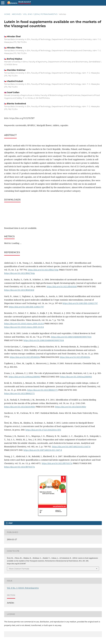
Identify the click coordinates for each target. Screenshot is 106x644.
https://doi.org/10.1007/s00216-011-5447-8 (71, 447)
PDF (10, 523)
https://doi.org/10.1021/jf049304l (62, 286)
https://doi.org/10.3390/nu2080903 (24, 377)
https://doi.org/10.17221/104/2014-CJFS (43, 430)
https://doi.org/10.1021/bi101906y (20, 407)
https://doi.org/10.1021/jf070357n (57, 463)
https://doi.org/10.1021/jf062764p (43, 270)
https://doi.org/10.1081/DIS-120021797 (80, 303)
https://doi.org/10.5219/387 (22, 118)
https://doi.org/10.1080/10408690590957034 (71, 337)
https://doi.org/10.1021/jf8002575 (42, 390)
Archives (17, 14)
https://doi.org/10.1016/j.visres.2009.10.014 (24, 324)
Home (7, 14)
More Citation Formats (19, 569)
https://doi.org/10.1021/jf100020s (25, 357)
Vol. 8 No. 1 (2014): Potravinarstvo (40, 14)
